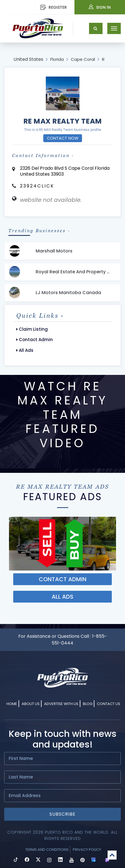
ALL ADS (63, 597)
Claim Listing (32, 329)
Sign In (100, 7)
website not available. (51, 200)
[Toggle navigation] (114, 28)
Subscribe (63, 814)
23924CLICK (37, 186)
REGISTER (54, 7)
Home (12, 704)
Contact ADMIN (63, 579)
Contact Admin (35, 340)
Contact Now (63, 138)
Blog (88, 704)
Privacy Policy (87, 850)
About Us (31, 704)
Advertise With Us (61, 704)
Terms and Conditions (47, 850)
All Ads (25, 350)
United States (28, 59)
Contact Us (109, 704)
